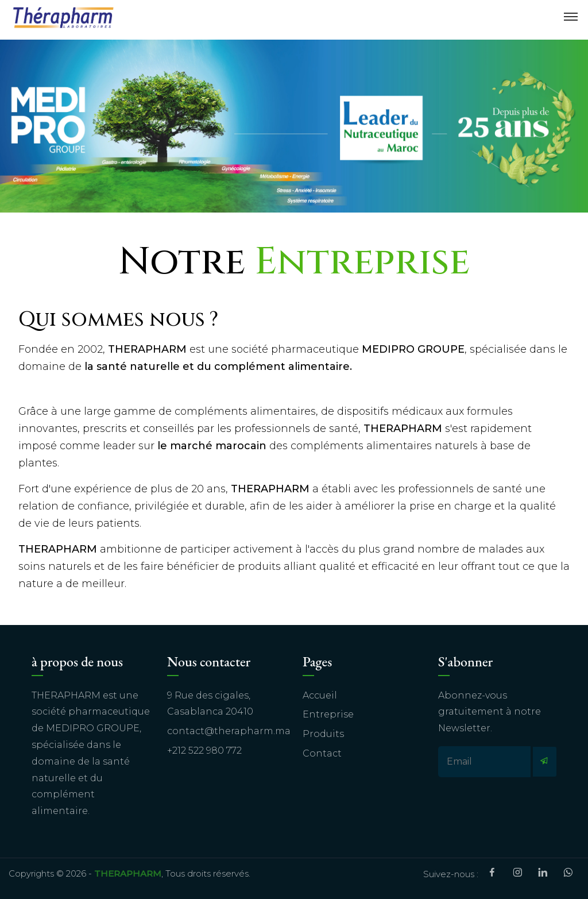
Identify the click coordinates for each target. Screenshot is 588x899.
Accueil (320, 695)
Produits (323, 734)
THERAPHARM (128, 873)
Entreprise (328, 714)
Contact (322, 753)
